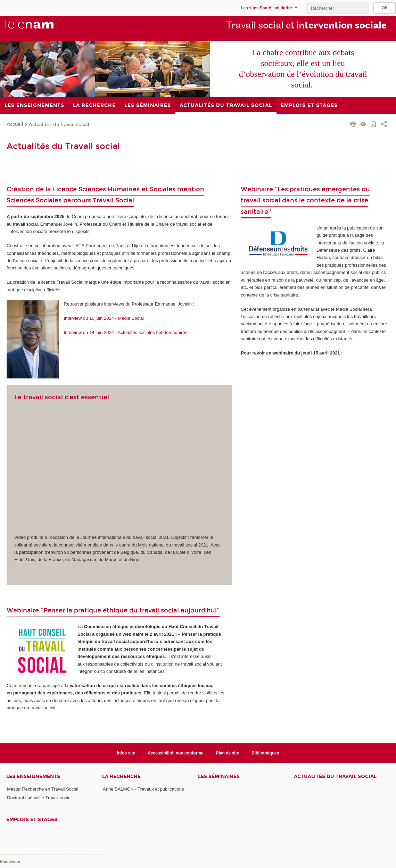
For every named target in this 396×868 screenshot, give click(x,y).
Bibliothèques (265, 753)
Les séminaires (219, 777)
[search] (338, 8)
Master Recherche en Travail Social (43, 789)
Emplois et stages (32, 820)
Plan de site (228, 753)
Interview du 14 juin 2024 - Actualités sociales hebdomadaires (123, 332)
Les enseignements (33, 777)
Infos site (126, 753)
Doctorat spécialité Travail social (39, 798)
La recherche (121, 777)
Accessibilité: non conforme (176, 753)
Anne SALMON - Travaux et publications (143, 789)
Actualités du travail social (59, 125)
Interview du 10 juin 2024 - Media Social (104, 318)
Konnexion (10, 862)
